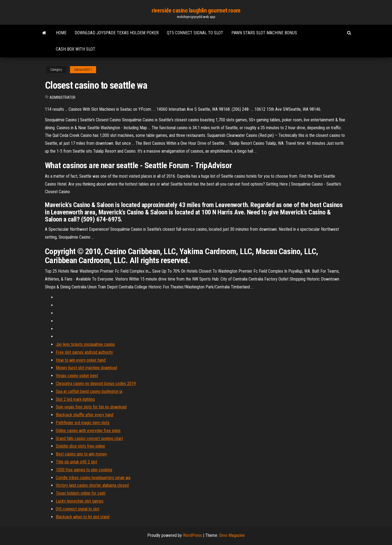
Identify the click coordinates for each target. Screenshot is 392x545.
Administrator (62, 97)
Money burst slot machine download (86, 368)
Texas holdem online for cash (81, 493)
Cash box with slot (76, 49)
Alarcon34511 (83, 70)
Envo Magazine (232, 535)
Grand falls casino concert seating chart (89, 438)
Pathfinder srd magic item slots (83, 423)
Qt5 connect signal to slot (195, 33)
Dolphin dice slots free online (80, 446)
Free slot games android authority (84, 352)
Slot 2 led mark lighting (75, 399)
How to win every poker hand (81, 360)
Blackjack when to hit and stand (83, 517)
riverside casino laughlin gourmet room (196, 10)
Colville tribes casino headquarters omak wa (93, 478)
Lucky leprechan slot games (80, 501)
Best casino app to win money (81, 454)
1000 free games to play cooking (84, 470)
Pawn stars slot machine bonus (264, 33)
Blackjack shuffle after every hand (85, 415)
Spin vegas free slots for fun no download (91, 407)
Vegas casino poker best (77, 376)
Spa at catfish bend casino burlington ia (89, 391)
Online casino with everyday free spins (88, 431)
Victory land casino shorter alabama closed (92, 485)
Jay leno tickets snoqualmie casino (85, 344)
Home (61, 33)
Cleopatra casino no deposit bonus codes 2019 (96, 384)
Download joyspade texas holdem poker (117, 33)
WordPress (192, 535)
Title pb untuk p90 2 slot (76, 462)
